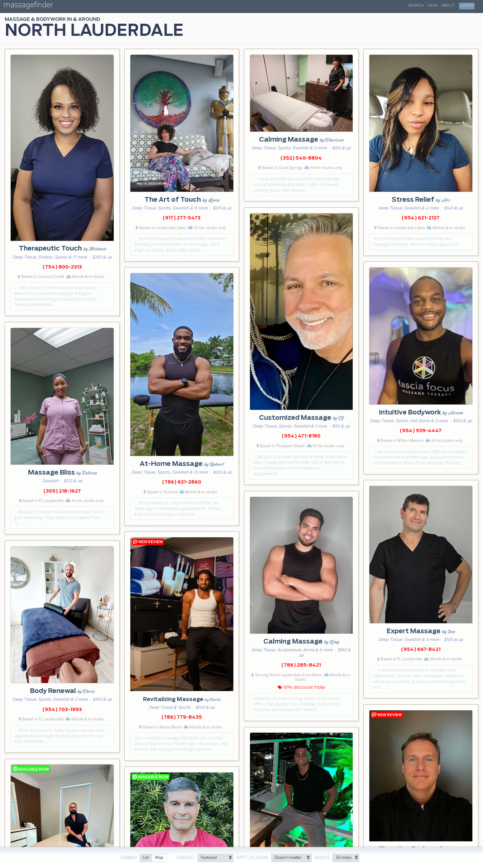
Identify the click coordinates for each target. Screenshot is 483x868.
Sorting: (186, 858)
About (448, 6)
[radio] (146, 858)
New (433, 6)
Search (416, 6)
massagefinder (28, 6)
